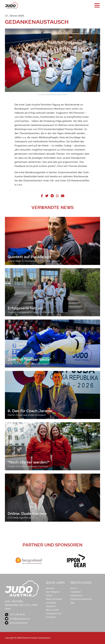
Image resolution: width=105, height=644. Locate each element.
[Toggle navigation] (97, 5)
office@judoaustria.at (17, 619)
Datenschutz (77, 596)
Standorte (51, 606)
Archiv (74, 588)
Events (49, 596)
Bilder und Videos (54, 599)
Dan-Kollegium (53, 592)
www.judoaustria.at (16, 623)
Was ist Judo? (52, 610)
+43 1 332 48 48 (15, 615)
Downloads (51, 603)
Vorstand (50, 588)
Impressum (76, 592)
